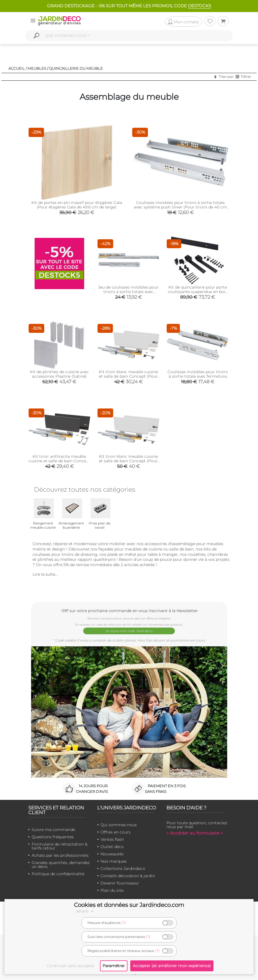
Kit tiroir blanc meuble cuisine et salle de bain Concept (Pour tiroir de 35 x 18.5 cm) (128, 376)
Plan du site (112, 889)
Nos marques (114, 860)
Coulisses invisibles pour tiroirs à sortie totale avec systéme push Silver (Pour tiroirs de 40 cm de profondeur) (180, 207)
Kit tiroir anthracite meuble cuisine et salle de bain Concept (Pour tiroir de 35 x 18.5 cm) (59, 461)
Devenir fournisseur (120, 882)
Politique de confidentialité (58, 873)
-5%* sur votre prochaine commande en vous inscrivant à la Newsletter (129, 611)
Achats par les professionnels (60, 854)
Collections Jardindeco (123, 867)
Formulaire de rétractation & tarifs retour (60, 845)
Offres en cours (116, 831)
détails (85, 911)
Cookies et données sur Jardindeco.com (129, 905)
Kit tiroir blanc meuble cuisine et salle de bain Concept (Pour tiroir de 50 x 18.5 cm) (128, 461)
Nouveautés (112, 853)
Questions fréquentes (53, 836)
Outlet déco (112, 846)
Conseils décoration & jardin (128, 875)
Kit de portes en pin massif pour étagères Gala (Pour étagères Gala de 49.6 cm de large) (77, 205)
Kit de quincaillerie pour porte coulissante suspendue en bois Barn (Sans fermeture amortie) (197, 292)
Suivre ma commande (53, 828)
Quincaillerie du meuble (76, 68)
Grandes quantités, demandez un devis (61, 863)
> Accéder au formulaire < (195, 832)
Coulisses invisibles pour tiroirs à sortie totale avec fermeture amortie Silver (198, 376)
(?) (124, 923)
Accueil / (18, 68)
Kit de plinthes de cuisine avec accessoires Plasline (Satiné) (59, 374)
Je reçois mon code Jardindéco (129, 630)
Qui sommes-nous (119, 824)
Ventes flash (112, 838)
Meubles (37, 68)
